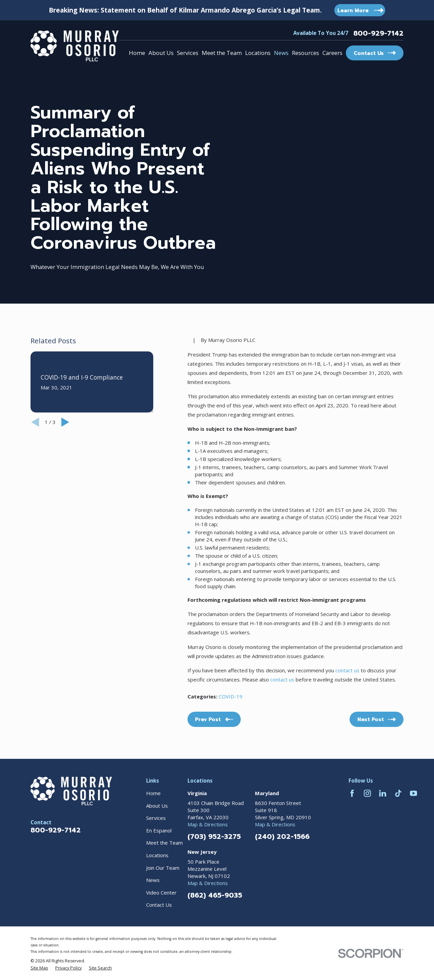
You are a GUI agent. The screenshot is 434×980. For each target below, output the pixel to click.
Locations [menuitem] (258, 53)
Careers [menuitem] (332, 53)
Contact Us (159, 905)
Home (153, 793)
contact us (347, 670)
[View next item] (65, 422)
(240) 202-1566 (282, 837)
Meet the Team (164, 843)
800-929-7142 (378, 33)
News (153, 880)
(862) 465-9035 (215, 895)
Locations (157, 855)
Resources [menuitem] (305, 53)
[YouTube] (413, 793)
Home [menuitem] (137, 53)
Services (156, 818)
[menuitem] (39, 968)
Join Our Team (163, 868)
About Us (157, 806)
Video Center (161, 892)
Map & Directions (208, 824)
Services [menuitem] (188, 53)
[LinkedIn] (383, 793)
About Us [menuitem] (161, 53)
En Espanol (159, 830)
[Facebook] (352, 793)
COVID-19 (231, 696)
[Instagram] (367, 793)
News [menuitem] (281, 53)
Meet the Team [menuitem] (222, 53)
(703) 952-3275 (214, 837)
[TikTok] (398, 793)
